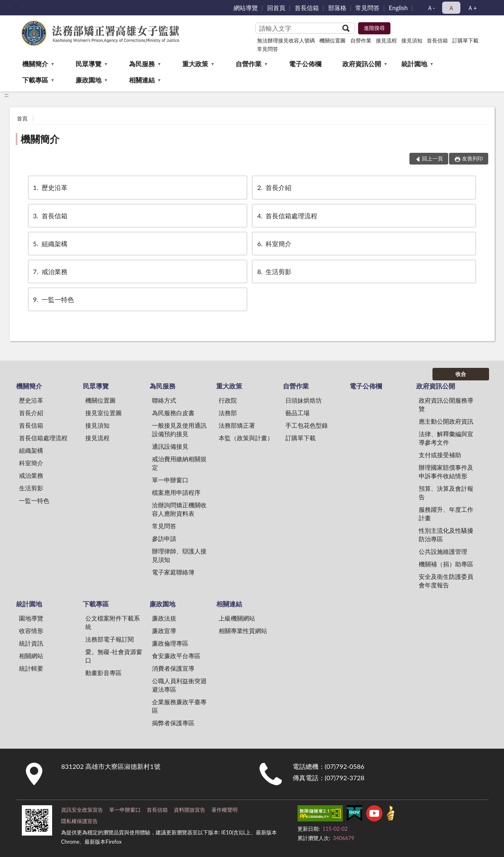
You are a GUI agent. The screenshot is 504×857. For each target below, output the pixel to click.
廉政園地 (89, 80)
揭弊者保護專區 (173, 723)
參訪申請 (164, 538)
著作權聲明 (225, 810)
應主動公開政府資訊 (446, 421)
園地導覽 (31, 618)
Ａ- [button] (431, 8)
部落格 (337, 8)
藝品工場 (297, 413)
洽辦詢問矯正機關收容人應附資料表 (179, 509)
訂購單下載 (465, 40)
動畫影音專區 (103, 673)
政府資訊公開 (362, 64)
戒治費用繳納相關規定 (179, 463)
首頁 (22, 118)
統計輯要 (31, 668)
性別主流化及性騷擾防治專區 (446, 535)
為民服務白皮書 (173, 413)
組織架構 (50, 244)
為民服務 (142, 64)
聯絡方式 (164, 400)
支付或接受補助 (440, 455)
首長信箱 (307, 8)
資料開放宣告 (190, 810)
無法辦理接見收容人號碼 (286, 40)
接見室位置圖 (103, 413)
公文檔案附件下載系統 (113, 622)
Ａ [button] (451, 8)
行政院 (228, 400)
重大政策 (195, 64)
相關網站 (31, 656)
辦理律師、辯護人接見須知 (179, 555)
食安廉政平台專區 (176, 656)
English (398, 8)
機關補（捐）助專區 (446, 564)
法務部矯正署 (237, 425)
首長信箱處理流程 (287, 216)
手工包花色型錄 (307, 425)
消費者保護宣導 (173, 668)
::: (16, 6)
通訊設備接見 (170, 446)
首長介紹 (274, 187)
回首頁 (276, 8)
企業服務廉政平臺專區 (179, 706)
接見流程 (386, 40)
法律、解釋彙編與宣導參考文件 (446, 438)
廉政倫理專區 (170, 643)
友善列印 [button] (472, 158)
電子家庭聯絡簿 (173, 572)
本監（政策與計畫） (246, 438)
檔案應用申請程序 (176, 492)
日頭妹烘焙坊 (304, 400)
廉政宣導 (164, 631)
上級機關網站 (237, 618)
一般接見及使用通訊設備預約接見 (179, 430)
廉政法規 (164, 618)
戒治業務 (50, 271)
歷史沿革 (50, 187)
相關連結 (142, 80)
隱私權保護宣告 (79, 821)
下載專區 (35, 80)
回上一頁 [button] (432, 158)
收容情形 (31, 631)
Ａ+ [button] (472, 8)
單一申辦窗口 (170, 480)
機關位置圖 (332, 40)
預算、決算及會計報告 (446, 493)
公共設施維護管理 (443, 551)
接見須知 (412, 40)
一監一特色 (53, 299)
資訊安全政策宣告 (82, 810)
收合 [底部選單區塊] (461, 374)
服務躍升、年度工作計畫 (446, 514)
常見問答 (367, 8)
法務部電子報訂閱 (110, 639)
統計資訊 (31, 643)
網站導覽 (246, 8)
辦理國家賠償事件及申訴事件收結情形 (446, 472)
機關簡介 (35, 64)
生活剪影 (274, 271)
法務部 (228, 413)
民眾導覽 (89, 64)
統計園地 (414, 64)
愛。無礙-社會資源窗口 (114, 656)
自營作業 (361, 40)
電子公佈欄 (305, 64)
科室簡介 (274, 244)
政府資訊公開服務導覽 (446, 404)
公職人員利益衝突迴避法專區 (179, 685)
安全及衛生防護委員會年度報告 (446, 581)
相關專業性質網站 (243, 631)
